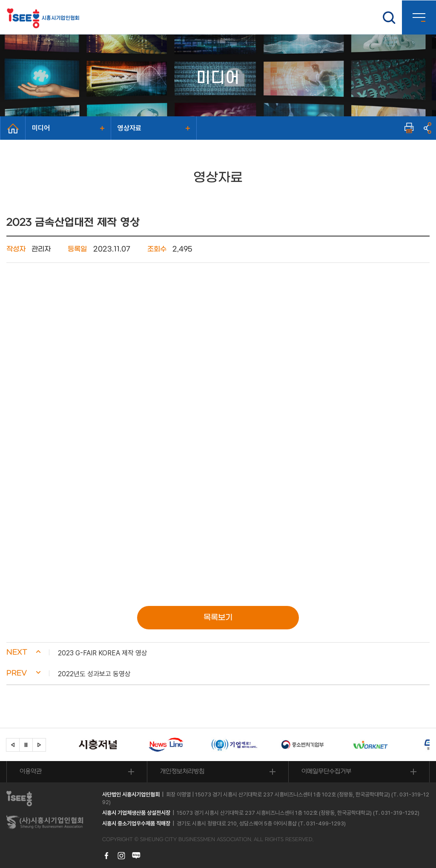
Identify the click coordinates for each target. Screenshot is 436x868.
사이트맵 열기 (419, 17)
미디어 (41, 128)
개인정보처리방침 (182, 771)
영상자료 (129, 128)
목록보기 (218, 618)
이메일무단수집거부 (326, 771)
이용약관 (31, 771)
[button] (218, 653)
